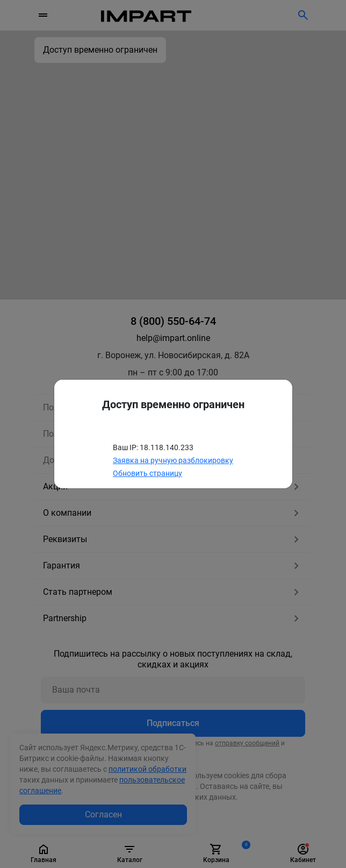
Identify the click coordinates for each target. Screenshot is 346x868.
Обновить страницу (147, 473)
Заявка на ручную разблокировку (173, 460)
